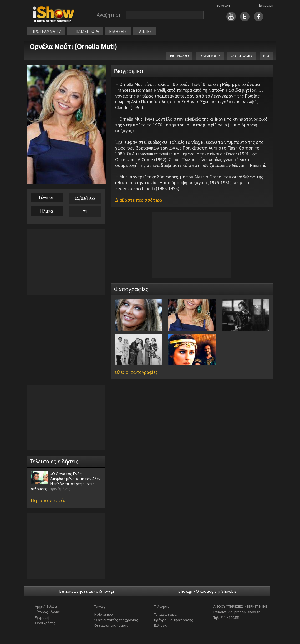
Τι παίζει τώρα (165, 614)
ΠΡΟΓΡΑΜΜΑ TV (46, 31)
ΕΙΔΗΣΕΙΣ (118, 31)
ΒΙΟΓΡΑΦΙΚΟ (179, 56)
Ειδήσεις (161, 625)
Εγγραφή (266, 5)
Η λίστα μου (104, 614)
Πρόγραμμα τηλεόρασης (174, 620)
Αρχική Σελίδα (46, 606)
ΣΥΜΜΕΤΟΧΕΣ (210, 56)
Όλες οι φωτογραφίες (136, 372)
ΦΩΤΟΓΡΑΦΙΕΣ (241, 56)
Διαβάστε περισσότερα (139, 200)
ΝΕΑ (266, 56)
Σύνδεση (223, 5)
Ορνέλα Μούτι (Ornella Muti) (73, 47)
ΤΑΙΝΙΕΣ (144, 31)
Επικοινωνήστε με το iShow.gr (87, 591)
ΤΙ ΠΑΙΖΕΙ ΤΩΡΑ (85, 31)
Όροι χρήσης (45, 623)
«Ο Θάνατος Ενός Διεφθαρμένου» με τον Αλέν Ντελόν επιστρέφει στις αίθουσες (66, 481)
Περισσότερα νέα (48, 500)
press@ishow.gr (247, 612)
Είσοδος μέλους (47, 612)
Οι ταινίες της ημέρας (111, 625)
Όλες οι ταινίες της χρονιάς (116, 620)
